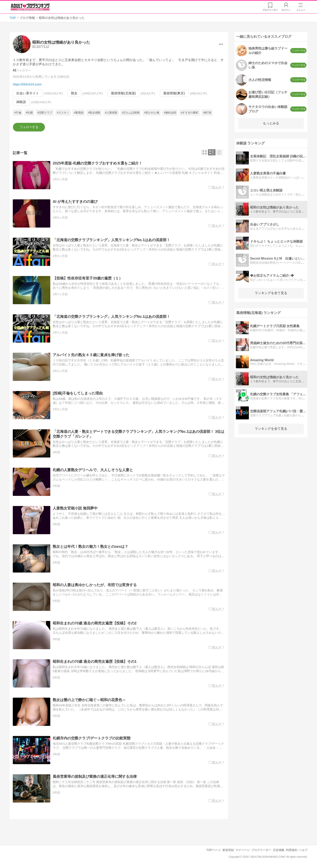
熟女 (74, 93)
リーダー (270, 10)
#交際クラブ (45, 113)
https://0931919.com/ (27, 84)
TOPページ (213, 850)
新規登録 (228, 850)
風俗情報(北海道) (123, 93)
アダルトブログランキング (30, 7)
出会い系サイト (28, 93)
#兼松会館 (170, 113)
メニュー (301, 10)
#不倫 (18, 113)
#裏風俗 (79, 113)
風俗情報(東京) (174, 93)
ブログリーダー (261, 850)
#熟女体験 (94, 113)
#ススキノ (63, 113)
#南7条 (207, 113)
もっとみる (271, 123)
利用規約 (292, 850)
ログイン (286, 10)
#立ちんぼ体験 (131, 113)
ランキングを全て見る (271, 293)
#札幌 (29, 113)
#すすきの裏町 (190, 113)
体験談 (21, 102)
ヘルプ (303, 850)
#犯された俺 (152, 113)
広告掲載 (279, 850)
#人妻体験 (111, 113)
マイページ (243, 850)
